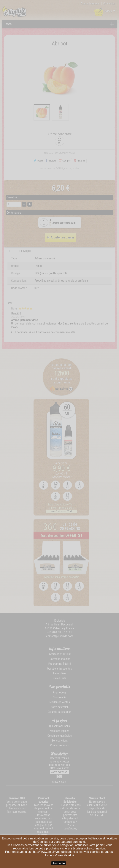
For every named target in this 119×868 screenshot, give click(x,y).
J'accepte (59, 863)
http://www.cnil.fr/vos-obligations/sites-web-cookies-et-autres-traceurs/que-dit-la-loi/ (73, 853)
